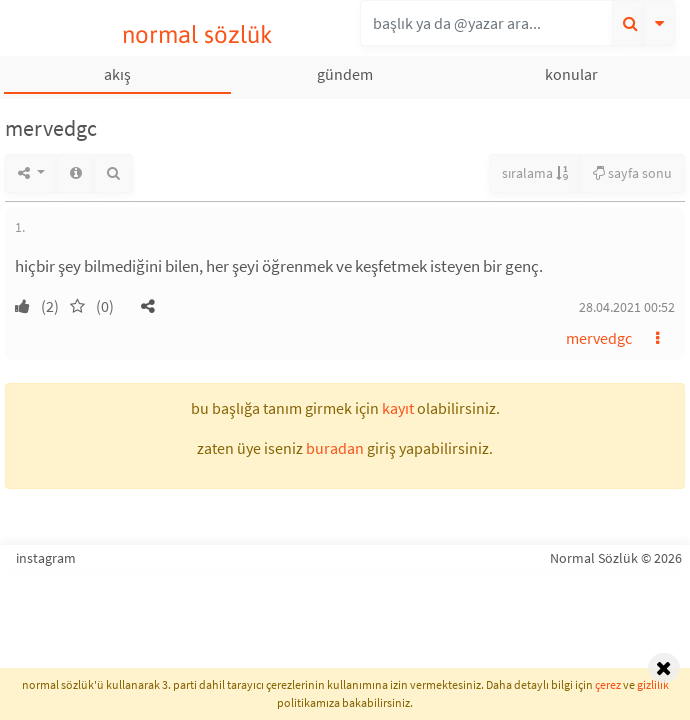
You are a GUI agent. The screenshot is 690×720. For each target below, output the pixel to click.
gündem (345, 74)
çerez (608, 684)
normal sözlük (197, 34)
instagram (46, 558)
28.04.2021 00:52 (627, 307)
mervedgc (599, 338)
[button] (148, 306)
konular (571, 74)
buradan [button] (335, 448)
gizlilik (653, 684)
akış (117, 74)
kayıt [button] (398, 408)
